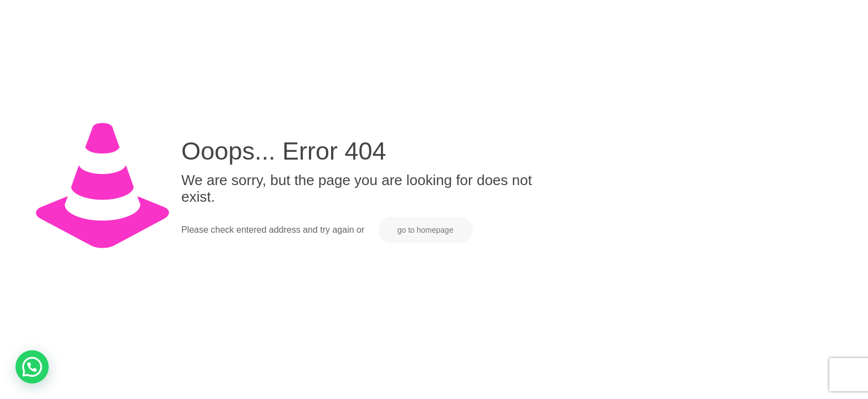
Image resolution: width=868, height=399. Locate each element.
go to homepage (425, 230)
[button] (32, 367)
